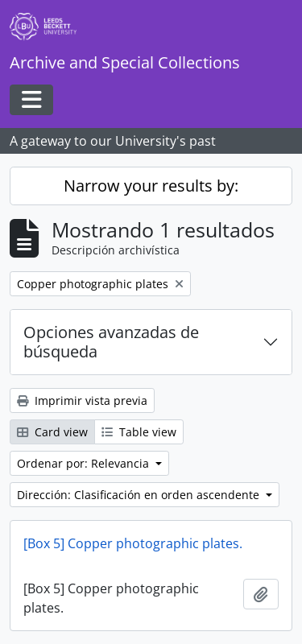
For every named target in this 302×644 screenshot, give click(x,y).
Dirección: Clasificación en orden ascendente (140, 495)
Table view (139, 432)
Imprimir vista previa (82, 400)
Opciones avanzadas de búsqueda (111, 342)
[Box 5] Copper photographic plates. (133, 543)
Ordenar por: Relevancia (85, 463)
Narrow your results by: (151, 186)
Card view (52, 432)
